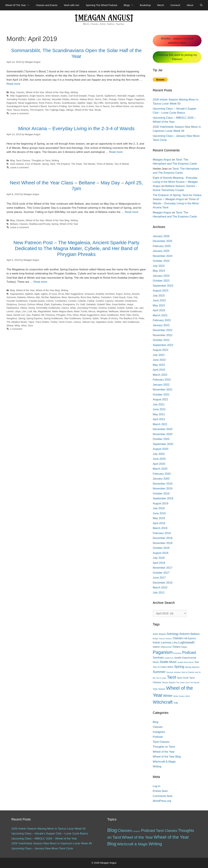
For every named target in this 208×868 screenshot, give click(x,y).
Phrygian (61, 315)
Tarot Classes (23, 160)
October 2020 (161, 439)
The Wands (89, 164)
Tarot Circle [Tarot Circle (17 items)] (183, 678)
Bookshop (145, 5)
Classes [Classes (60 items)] (125, 830)
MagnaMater (44, 311)
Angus (119, 294)
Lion (39, 99)
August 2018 (160, 553)
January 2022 (161, 385)
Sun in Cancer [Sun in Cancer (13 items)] (188, 672)
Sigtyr (89, 103)
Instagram (159, 732)
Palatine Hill (38, 315)
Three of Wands (105, 164)
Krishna (102, 308)
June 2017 (159, 578)
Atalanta (21, 297)
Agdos (44, 294)
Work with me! (72, 5)
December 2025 (163, 241)
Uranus (77, 322)
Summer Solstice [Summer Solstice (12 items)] (173, 672)
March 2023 (160, 315)
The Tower (77, 164)
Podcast (158, 737)
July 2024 (159, 266)
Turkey (54, 322)
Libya (18, 311)
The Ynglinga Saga (55, 110)
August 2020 (160, 449)
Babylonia (55, 297)
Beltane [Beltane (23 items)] (195, 634)
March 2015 (160, 588)
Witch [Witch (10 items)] (188, 696)
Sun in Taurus (102, 106)
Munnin (75, 99)
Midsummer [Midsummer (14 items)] (166, 647)
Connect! (175, 5)
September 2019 (163, 498)
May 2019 (159, 518)
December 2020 (163, 429)
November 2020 (163, 434)
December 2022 (163, 330)
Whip (17, 326)
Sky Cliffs (98, 103)
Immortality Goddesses (48, 308)
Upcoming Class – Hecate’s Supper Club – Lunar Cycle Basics (50, 834)
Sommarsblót (112, 103)
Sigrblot (81, 103)
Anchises (110, 294)
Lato (141, 308)
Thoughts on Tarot (41, 160)
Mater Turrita (80, 311)
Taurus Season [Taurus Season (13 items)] (169, 683)
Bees (64, 297)
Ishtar (73, 308)
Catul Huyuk (119, 297)
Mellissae (114, 311)
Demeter (119, 301)
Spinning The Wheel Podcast (101, 5)
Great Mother (119, 304)
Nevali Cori (19, 315)
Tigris (31, 322)
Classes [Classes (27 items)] (178, 638)
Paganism (140, 99)
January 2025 (161, 251)
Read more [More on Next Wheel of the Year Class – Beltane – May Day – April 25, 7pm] (132, 212)
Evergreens (69, 304)
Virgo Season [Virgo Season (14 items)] (159, 689)
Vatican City (88, 322)
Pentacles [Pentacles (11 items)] (177, 653)
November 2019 (163, 489)
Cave (130, 297)
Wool (24, 326)
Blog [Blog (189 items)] (112, 830)
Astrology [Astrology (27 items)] (173, 634)
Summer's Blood (38, 106)
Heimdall (122, 96)
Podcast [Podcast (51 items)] (148, 830)
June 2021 (159, 409)
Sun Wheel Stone (120, 106)
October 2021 (161, 395)
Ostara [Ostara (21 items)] (176, 647)
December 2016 (163, 583)
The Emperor (37, 110)
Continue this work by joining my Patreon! (177, 57)
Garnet (100, 96)
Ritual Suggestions (28, 103)
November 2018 (163, 543)
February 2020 (162, 474)
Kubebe (112, 308)
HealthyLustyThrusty (40, 224)
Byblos (96, 297)
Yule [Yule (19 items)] (176, 703)
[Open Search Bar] (201, 5)
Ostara (121, 99)
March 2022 (160, 375)
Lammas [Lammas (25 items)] (166, 643)
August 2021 (160, 399)
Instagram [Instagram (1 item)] (136, 831)
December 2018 (163, 538)
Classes (20, 92)
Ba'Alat (45, 297)
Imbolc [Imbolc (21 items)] (156, 643)
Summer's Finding (57, 106)
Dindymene (131, 301)
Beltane (14, 224)
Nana (9, 315)
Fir (78, 304)
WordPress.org (162, 801)
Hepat (130, 304)
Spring (123, 103)
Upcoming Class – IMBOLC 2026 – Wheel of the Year (44, 839)
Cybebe (82, 301)
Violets (118, 322)
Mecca (92, 311)
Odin (105, 99)
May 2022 (159, 365)
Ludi (30, 311)
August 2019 (160, 503)
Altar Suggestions (19, 96)
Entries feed (160, 791)
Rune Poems (46, 103)
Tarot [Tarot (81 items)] (172, 677)
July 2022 (159, 355)
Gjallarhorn (110, 96)
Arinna (127, 294)
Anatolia (100, 294)
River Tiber (126, 315)
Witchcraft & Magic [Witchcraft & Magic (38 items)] (132, 844)
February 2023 (162, 320)
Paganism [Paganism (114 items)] (163, 652)
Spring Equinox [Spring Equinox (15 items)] (192, 667)
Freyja (91, 96)
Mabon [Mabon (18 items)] (156, 647)
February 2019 (162, 533)
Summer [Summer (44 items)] (159, 672)
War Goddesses (131, 322)
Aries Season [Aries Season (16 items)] (159, 634)
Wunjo (98, 110)
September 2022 (163, 345)
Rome (136, 315)
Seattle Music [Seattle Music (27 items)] (168, 662)
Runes (57, 103)
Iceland (140, 96)
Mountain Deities (61, 99)
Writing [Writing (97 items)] (155, 844)
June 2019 (159, 513)
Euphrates (56, 304)
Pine (69, 315)
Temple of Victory (109, 318)
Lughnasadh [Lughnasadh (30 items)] (187, 642)
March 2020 (160, 469)
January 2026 (161, 236)
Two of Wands (122, 164)
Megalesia (102, 311)
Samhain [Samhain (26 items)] (158, 658)
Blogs (130, 5)
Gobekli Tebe (104, 304)
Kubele (121, 308)
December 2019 (163, 484)
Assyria (135, 294)
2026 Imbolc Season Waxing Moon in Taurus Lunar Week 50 (48, 829)
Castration (106, 297)
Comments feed (162, 796)
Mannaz (46, 99)
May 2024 (159, 271)
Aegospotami (17, 294)
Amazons (89, 294)
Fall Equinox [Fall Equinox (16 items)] (190, 638)
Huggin (131, 96)
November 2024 (163, 256)
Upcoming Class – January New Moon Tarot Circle (42, 848)
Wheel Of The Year (19, 5)
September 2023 (163, 286)
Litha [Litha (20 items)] (175, 643)
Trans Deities (42, 322)
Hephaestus (13, 308)
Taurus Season (21, 110)
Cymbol (100, 301)
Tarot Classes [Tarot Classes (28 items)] (167, 831)
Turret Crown (65, 322)
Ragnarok (12, 103)
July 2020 (159, 454)
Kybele (32, 99)
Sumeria (87, 318)
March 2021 (160, 424)
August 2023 (160, 291)
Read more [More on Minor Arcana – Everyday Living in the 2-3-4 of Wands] (116, 152)
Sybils (96, 318)
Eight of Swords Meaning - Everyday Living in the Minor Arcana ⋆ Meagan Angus (175, 182)
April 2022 (159, 370)
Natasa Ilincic (87, 99)
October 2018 (161, 548)
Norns (98, 99)
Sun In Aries (88, 106)
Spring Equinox (136, 103)
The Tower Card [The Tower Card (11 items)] (183, 683)
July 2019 (159, 508)
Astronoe (11, 297)
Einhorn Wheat (35, 304)
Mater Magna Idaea (62, 311)
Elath (47, 304)
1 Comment (16, 329)
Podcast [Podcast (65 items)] (189, 653)
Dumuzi (22, 304)
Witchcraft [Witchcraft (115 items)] (163, 702)
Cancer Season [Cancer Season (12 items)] (165, 639)
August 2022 (160, 350)
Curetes (72, 301)
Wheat (10, 326)
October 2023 (161, 281)
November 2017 (163, 568)
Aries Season (52, 96)
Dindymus (12, 304)
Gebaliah (91, 304)
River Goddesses (110, 315)
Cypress (109, 301)
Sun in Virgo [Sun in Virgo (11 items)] (161, 678)
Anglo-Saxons (37, 96)
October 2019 (161, 494)
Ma (35, 311)
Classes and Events (47, 5)
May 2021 (159, 414)
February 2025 (162, 246)
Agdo (37, 294)
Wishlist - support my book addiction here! (177, 41)
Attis (38, 297)
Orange (113, 99)
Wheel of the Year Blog (57, 92)
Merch (161, 5)
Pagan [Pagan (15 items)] (184, 647)
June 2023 (159, 300)
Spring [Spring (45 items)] (179, 667)
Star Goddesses (73, 318)
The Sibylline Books (17, 322)
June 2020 (159, 459)
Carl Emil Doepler (78, 96)
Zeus (30, 326)
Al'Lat (61, 294)
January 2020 (161, 479)
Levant (10, 311)
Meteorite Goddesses (131, 311)
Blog (12, 92)
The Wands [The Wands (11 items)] (195, 683)
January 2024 (161, 276)
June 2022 (159, 360)
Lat (136, 308)
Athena (31, 297)
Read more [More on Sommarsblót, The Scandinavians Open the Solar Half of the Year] (13, 84)
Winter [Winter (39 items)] (168, 696)
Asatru (64, 96)
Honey (32, 308)
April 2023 (159, 310)
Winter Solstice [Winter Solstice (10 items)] (179, 696)
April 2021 (159, 419)
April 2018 (159, 563)
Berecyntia (74, 297)
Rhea (76, 315)
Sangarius (12, 318)
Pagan (130, 99)
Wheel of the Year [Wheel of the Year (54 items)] (137, 837)
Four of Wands (33, 164)
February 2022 (162, 380)
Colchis (50, 301)
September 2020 (163, 444)
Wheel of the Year (35, 92)
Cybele (91, 301)
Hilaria (24, 308)
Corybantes (61, 301)
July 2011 (159, 593)
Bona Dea (86, 297)
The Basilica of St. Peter (131, 318)
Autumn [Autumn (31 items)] (185, 634)
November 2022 (163, 335)
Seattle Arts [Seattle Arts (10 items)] (169, 658)
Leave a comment (19, 113)
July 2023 (159, 296)
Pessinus (50, 315)
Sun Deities (74, 106)
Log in (156, 786)
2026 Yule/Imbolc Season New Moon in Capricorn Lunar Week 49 (52, 843)
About (190, 5)
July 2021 (159, 404)
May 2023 (159, 305)
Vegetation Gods (104, 322)
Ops (28, 315)
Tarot (9, 110)
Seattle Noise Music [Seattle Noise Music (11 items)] (186, 662)
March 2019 (160, 528)
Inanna (65, 308)
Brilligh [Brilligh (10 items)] (155, 639)
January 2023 (161, 325)
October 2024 (161, 261)
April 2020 (159, 464)
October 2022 (161, 340)
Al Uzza (53, 294)
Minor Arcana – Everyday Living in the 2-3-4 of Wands (76, 128)
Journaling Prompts (17, 99)
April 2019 (159, 523)
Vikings (70, 110)
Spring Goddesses (53, 318)
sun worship (137, 106)
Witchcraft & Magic (164, 762)
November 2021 (163, 390)
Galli (83, 304)
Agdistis (29, 294)
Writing (74, 92)
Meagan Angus (162, 160)
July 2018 (159, 558)
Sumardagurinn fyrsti (17, 106)
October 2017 (161, 573)
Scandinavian (69, 103)
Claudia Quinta (37, 301)
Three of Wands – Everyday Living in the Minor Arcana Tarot (176, 203)
